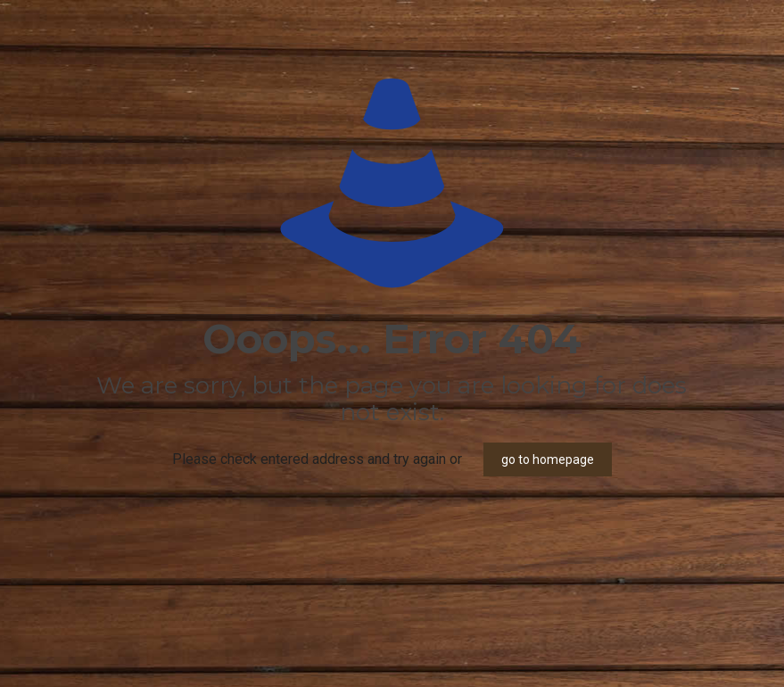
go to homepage (548, 459)
